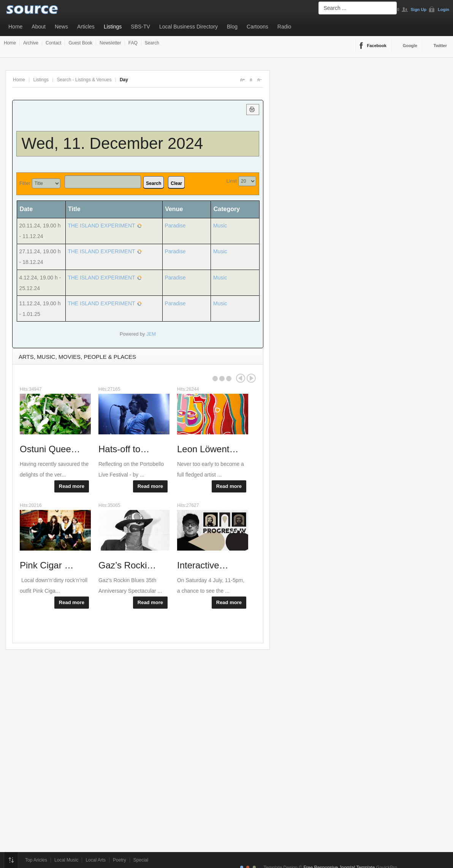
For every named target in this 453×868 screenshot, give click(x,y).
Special (141, 860)
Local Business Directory (188, 27)
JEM (151, 334)
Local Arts (96, 860)
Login (443, 9)
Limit (232, 181)
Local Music (66, 860)
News (61, 27)
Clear (176, 183)
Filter (25, 183)
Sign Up (419, 9)
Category (227, 209)
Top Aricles (36, 860)
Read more (72, 486)
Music (220, 226)
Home (15, 27)
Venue (174, 209)
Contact (53, 43)
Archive (31, 43)
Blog (232, 27)
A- (259, 80)
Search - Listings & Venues (84, 80)
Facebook (377, 46)
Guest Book (80, 43)
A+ (242, 80)
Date (29, 209)
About (39, 27)
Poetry (120, 860)
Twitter (440, 46)
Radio (284, 27)
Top (11, 860)
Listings (113, 27)
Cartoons (257, 27)
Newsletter (110, 43)
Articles (86, 27)
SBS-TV (140, 27)
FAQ (133, 43)
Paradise (175, 226)
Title (74, 209)
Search (152, 43)
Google (410, 46)
